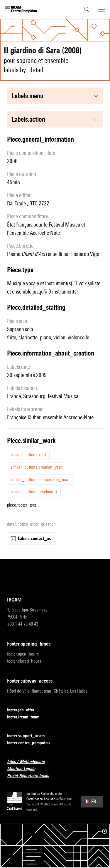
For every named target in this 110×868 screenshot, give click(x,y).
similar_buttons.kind (28, 455)
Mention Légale (25, 769)
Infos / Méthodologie (29, 762)
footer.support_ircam (29, 736)
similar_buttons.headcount (34, 492)
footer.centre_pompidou (32, 743)
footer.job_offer (24, 710)
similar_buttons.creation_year (37, 467)
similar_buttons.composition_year (40, 479)
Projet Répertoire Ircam (32, 776)
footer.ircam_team (27, 717)
